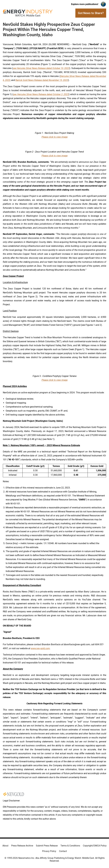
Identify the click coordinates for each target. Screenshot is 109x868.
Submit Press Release (47, 846)
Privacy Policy (49, 851)
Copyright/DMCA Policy (95, 846)
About (5, 846)
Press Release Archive (22, 846)
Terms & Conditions (70, 846)
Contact (63, 851)
